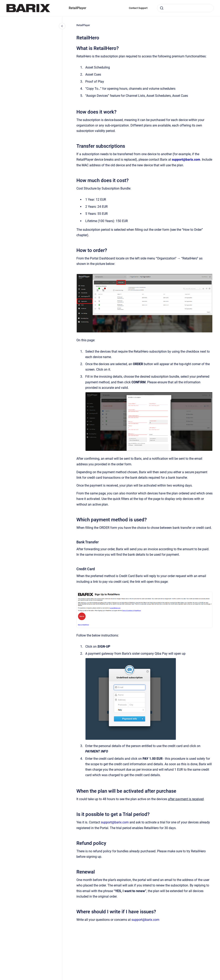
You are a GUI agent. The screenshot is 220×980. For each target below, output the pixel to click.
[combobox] (185, 8)
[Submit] (162, 8)
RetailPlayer (78, 8)
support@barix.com (115, 822)
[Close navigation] (62, 26)
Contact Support (138, 8)
